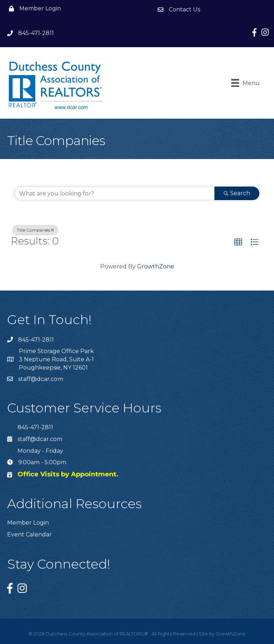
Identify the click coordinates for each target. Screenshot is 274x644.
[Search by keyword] (115, 193)
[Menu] (245, 83)
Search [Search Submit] (237, 193)
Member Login (28, 523)
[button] (238, 242)
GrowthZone (156, 266)
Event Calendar (29, 534)
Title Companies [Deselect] (35, 230)
